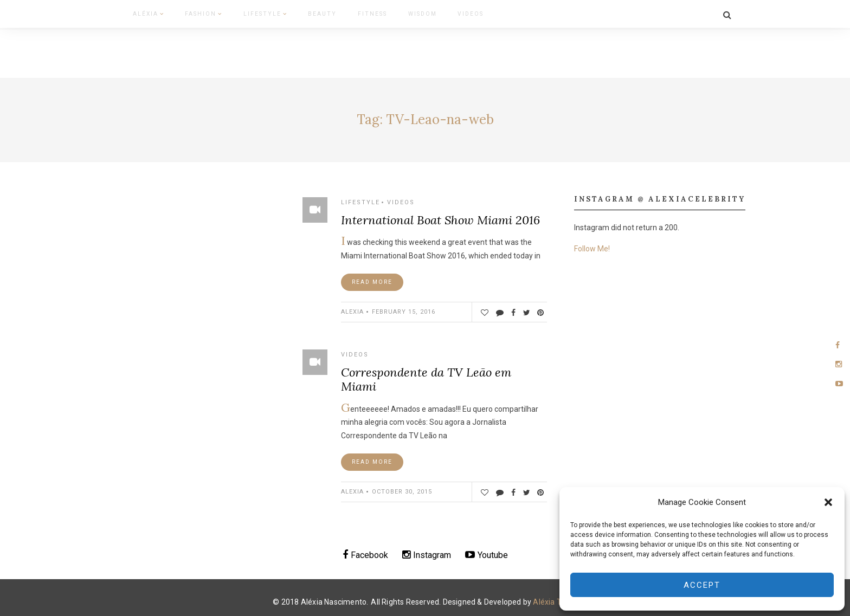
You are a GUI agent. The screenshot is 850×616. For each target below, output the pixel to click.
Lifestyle (243, 13)
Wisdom (380, 13)
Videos (422, 13)
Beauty (293, 13)
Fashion (189, 13)
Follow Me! (592, 245)
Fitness (336, 13)
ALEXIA (352, 309)
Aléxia (140, 13)
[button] (828, 502)
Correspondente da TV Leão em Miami (426, 376)
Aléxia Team (555, 599)
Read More (372, 279)
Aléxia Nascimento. (335, 599)
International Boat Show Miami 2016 (440, 217)
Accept (702, 585)
